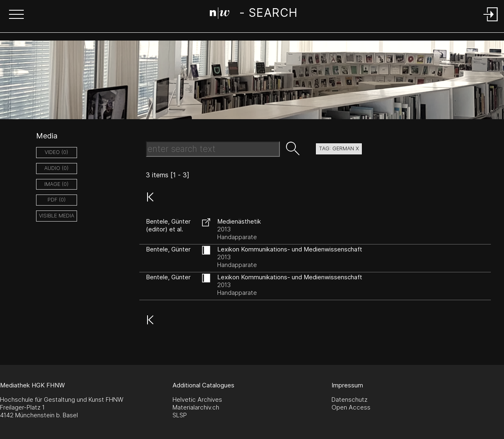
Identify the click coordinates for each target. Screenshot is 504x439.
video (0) (56, 152)
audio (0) (56, 168)
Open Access (351, 407)
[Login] (491, 22)
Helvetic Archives (197, 399)
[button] (16, 15)
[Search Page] (253, 14)
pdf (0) (57, 200)
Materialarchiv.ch (196, 407)
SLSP (180, 415)
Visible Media (57, 216)
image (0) (56, 184)
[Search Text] (213, 149)
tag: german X (339, 148)
